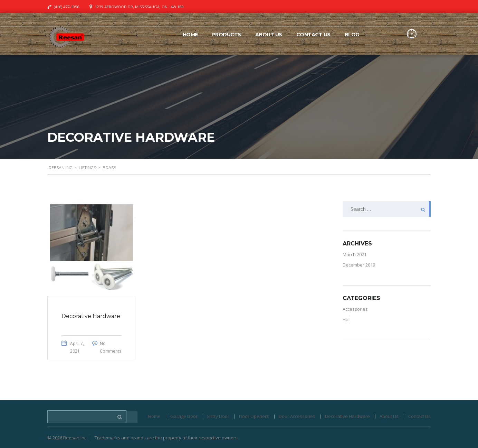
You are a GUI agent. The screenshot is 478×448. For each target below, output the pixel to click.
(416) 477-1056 (66, 7)
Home (190, 35)
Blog (352, 35)
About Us (269, 35)
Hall (347, 319)
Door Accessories (297, 416)
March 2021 (355, 254)
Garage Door (184, 416)
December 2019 (359, 265)
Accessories (355, 309)
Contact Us (313, 35)
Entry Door (218, 416)
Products (227, 35)
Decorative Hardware (347, 416)
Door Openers (254, 416)
